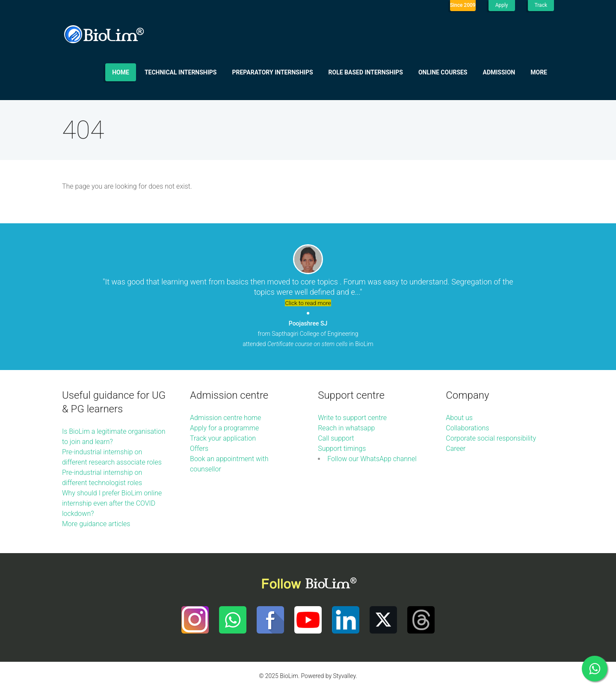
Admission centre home (225, 418)
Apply (502, 5)
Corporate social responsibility (491, 438)
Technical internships (181, 72)
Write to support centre (352, 418)
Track (541, 5)
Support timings (342, 449)
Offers (199, 449)
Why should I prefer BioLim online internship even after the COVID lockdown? (112, 503)
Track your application (223, 438)
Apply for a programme (224, 428)
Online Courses (443, 72)
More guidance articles (96, 524)
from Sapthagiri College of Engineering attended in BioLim (308, 334)
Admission (499, 72)
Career (456, 449)
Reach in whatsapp (346, 428)
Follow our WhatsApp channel (372, 459)
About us (459, 418)
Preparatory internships (273, 72)
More (539, 72)
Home (121, 72)
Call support (336, 438)
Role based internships (366, 72)
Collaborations (467, 428)
